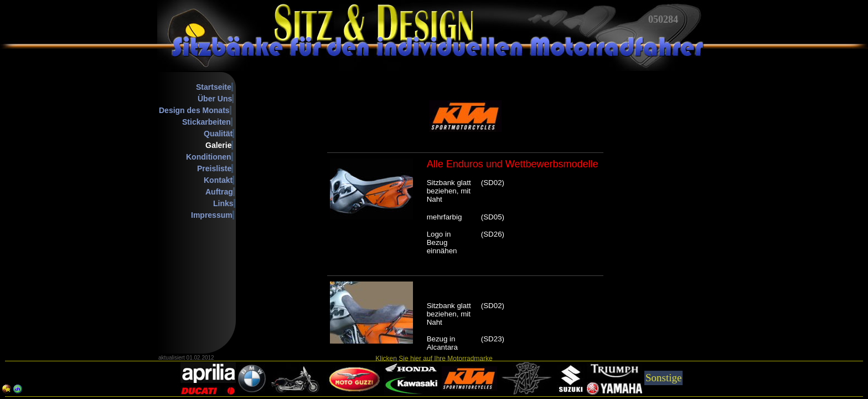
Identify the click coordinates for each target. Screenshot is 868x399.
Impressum (212, 215)
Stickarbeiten (206, 122)
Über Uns (215, 99)
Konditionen (209, 157)
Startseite (214, 87)
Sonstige (663, 378)
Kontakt (218, 180)
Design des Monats (194, 110)
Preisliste (214, 168)
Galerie (218, 145)
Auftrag (219, 192)
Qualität (218, 134)
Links (223, 203)
